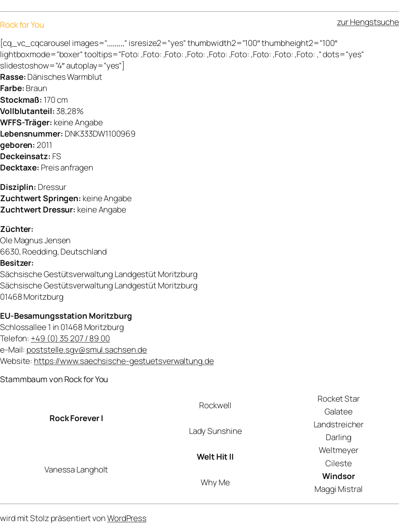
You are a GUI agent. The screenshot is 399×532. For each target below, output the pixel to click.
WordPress (127, 518)
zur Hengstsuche (368, 22)
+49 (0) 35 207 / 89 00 (70, 338)
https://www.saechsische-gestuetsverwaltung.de (124, 361)
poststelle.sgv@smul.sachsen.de (87, 349)
